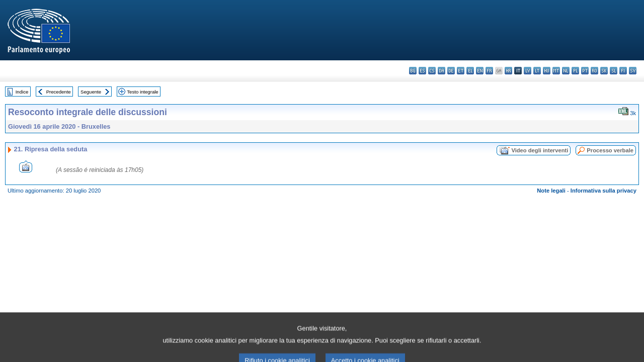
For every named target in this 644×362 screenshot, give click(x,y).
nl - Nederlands (566, 71)
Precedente (59, 92)
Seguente (91, 92)
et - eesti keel (461, 71)
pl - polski (575, 71)
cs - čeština (432, 71)
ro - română (594, 71)
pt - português (585, 71)
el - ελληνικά (470, 71)
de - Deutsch (451, 71)
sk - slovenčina (604, 71)
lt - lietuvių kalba (537, 71)
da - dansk (441, 71)
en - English (480, 71)
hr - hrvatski (508, 71)
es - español (422, 71)
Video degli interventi (540, 150)
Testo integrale (142, 92)
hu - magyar (547, 71)
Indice (22, 92)
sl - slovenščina (614, 71)
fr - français (489, 71)
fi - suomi (623, 71)
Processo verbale (610, 150)
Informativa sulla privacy (603, 191)
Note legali (551, 191)
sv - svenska (633, 71)
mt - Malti (556, 71)
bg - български (413, 71)
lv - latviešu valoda (528, 71)
